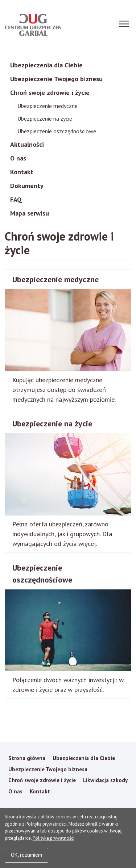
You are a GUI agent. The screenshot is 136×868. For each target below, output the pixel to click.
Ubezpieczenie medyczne (48, 106)
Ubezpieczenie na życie (45, 118)
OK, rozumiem (26, 855)
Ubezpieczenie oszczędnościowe (57, 131)
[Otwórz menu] (123, 24)
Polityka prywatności (53, 838)
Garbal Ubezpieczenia (33, 25)
